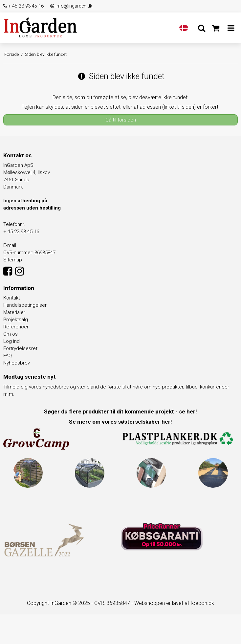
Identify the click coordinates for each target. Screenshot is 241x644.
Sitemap (13, 260)
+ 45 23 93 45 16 (23, 6)
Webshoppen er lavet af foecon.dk (174, 603)
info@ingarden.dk (71, 6)
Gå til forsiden (121, 120)
